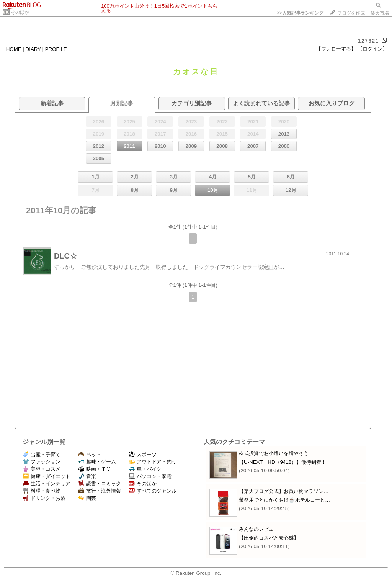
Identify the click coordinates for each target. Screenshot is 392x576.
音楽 (87, 476)
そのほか (20, 12)
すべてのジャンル (153, 491)
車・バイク (145, 469)
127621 (368, 41)
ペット (90, 454)
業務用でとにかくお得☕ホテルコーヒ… (284, 500)
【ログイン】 (372, 49)
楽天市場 (380, 13)
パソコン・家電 (150, 476)
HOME (14, 49)
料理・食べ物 (42, 491)
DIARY (33, 49)
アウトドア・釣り (153, 462)
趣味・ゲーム (97, 462)
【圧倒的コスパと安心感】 (269, 538)
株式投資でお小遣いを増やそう (274, 453)
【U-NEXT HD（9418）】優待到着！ (283, 462)
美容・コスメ (42, 469)
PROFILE (56, 49)
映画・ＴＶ (95, 469)
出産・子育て (42, 454)
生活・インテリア (47, 484)
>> (300, 13)
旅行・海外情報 (100, 491)
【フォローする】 (336, 49)
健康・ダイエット (47, 476)
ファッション (42, 462)
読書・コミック (100, 484)
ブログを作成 (351, 13)
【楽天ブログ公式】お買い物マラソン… (284, 491)
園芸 (87, 498)
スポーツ (143, 454)
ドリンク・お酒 (44, 498)
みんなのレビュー (259, 529)
